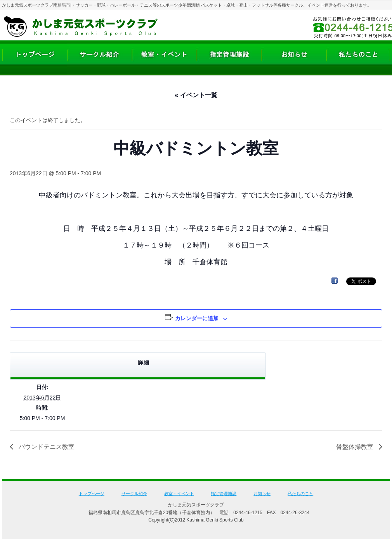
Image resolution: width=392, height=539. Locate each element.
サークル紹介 (134, 494)
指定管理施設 (224, 494)
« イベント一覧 (196, 95)
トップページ (92, 494)
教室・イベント (179, 494)
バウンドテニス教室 (46, 447)
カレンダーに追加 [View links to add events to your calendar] (197, 318)
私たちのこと (300, 494)
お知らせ (262, 494)
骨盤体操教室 (356, 447)
